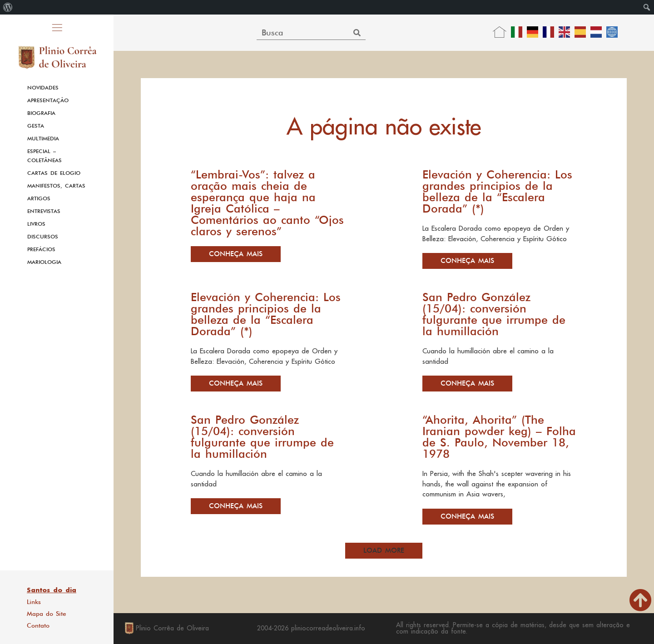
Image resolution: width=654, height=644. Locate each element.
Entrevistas (44, 211)
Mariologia (44, 262)
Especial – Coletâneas (45, 156)
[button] (384, 551)
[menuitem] (8, 7)
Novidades (43, 88)
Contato (38, 625)
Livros (36, 224)
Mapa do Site (47, 614)
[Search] (357, 32)
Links (34, 602)
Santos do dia (52, 590)
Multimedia (43, 139)
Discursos (43, 237)
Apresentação (48, 100)
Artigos (39, 198)
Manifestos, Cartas (56, 186)
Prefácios (41, 249)
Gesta (36, 126)
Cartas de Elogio (54, 173)
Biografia (41, 113)
